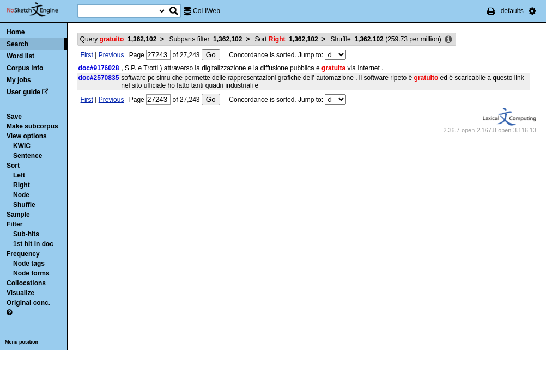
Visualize (20, 293)
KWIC (22, 146)
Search (17, 44)
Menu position (22, 342)
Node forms (31, 273)
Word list (20, 56)
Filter (14, 224)
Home (16, 32)
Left (19, 175)
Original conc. (28, 303)
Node (21, 195)
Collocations (26, 283)
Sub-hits (26, 234)
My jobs (19, 80)
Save (14, 117)
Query (119, 39)
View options (27, 136)
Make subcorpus (32, 126)
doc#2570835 (99, 78)
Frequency (23, 254)
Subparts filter (205, 39)
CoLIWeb (207, 11)
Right (22, 185)
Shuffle (24, 205)
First (87, 55)
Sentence (28, 156)
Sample (18, 215)
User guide (23, 92)
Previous (111, 55)
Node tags (29, 264)
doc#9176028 (99, 68)
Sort (13, 166)
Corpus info (25, 68)
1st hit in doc (33, 244)
